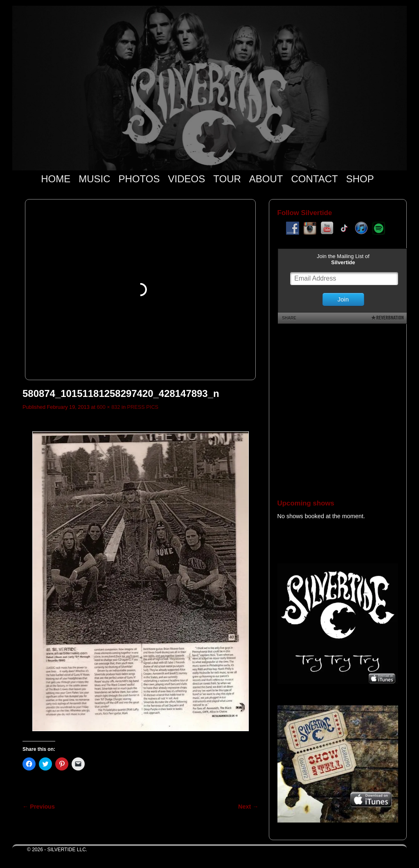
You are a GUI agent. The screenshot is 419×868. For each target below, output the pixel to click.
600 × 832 (108, 407)
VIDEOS (187, 179)
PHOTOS (139, 179)
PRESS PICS (143, 407)
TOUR (227, 179)
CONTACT (314, 179)
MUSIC (94, 179)
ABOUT (266, 179)
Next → (248, 807)
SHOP (360, 179)
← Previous (39, 807)
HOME (56, 179)
